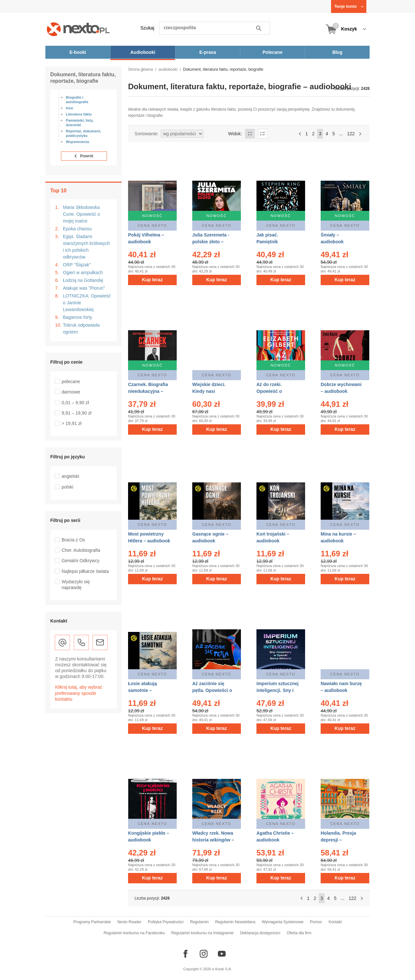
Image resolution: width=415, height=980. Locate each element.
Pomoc (316, 922)
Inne (70, 108)
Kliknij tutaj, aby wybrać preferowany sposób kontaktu (79, 693)
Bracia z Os (73, 540)
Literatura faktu (79, 114)
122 (351, 134)
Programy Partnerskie (92, 922)
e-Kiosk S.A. (222, 969)
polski (67, 487)
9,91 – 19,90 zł (77, 413)
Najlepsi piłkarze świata (85, 571)
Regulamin (199, 922)
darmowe (71, 392)
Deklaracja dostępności (260, 933)
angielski (70, 476)
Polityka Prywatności (166, 922)
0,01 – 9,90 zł (75, 403)
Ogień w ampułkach (83, 272)
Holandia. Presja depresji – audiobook (338, 840)
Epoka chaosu (77, 229)
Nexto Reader (129, 922)
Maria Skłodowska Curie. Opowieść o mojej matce (81, 214)
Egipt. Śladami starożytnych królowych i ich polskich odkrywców (86, 247)
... (341, 134)
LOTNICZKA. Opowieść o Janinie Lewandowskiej (87, 303)
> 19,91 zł (71, 423)
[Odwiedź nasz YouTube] (222, 954)
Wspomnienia (77, 142)
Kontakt (335, 922)
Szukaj (147, 28)
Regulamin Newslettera (235, 922)
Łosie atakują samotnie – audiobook (142, 690)
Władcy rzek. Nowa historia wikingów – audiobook (213, 840)
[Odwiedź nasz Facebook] (185, 954)
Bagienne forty (77, 317)
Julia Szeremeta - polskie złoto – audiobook (211, 242)
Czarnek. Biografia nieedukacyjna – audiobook (148, 391)
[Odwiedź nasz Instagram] (204, 954)
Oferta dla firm (299, 933)
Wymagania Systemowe (283, 922)
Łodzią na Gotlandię (83, 280)
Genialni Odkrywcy (81, 561)
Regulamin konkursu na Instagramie (202, 933)
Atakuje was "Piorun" (84, 288)
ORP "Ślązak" (77, 265)
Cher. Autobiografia (81, 550)
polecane (71, 381)
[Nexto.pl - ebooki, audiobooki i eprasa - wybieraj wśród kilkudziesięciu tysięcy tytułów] (78, 29)
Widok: (235, 134)
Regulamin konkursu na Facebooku (134, 933)
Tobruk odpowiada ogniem (81, 328)
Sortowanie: (147, 134)
